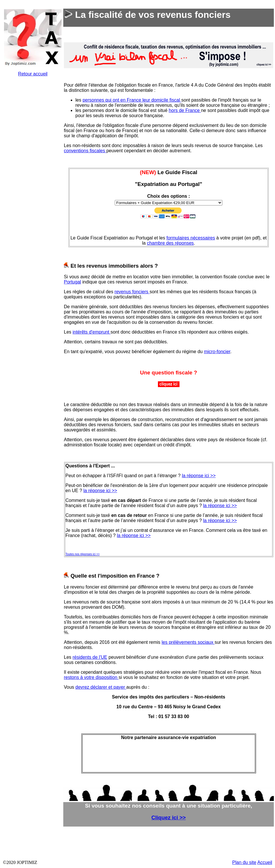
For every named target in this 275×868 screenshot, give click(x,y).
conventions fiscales (85, 151)
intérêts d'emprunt (91, 332)
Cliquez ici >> (169, 817)
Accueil (265, 862)
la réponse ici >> (199, 476)
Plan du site (244, 862)
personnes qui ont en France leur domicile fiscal (132, 100)
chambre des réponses (170, 243)
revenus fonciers (132, 292)
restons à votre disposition (91, 677)
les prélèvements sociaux (188, 642)
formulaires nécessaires (191, 238)
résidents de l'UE (90, 657)
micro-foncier (217, 352)
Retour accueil (33, 74)
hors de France (185, 110)
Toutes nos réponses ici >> (83, 554)
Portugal (72, 282)
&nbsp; (33, 187)
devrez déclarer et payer (101, 687)
